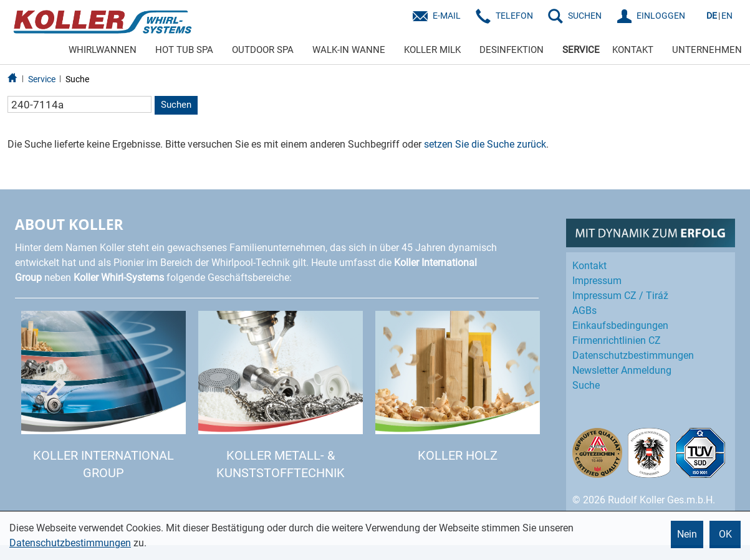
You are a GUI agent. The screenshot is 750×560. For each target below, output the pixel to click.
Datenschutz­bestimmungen (633, 355)
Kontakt (589, 266)
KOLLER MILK (432, 50)
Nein (687, 534)
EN (727, 16)
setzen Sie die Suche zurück (485, 144)
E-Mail (447, 16)
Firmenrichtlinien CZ (617, 340)
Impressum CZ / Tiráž (620, 296)
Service (42, 79)
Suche (77, 79)
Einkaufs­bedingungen (620, 325)
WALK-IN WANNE (349, 50)
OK (725, 534)
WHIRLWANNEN (103, 50)
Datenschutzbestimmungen (70, 543)
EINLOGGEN (661, 16)
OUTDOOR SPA (263, 50)
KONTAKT (633, 50)
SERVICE (581, 50)
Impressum (597, 281)
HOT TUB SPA (184, 50)
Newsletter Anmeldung (622, 370)
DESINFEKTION (512, 50)
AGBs (584, 311)
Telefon (514, 16)
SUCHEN (585, 16)
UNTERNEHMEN (707, 50)
